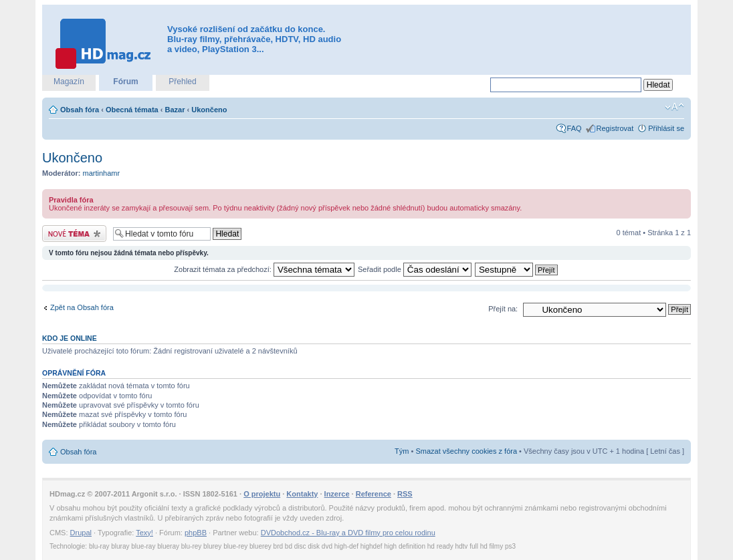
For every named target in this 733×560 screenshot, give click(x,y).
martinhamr (102, 173)
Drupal (81, 533)
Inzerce (337, 494)
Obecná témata (132, 110)
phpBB (196, 533)
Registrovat (615, 128)
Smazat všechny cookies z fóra (466, 451)
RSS (405, 494)
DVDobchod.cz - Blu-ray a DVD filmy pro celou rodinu (348, 533)
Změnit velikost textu (674, 107)
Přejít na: (503, 309)
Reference (374, 494)
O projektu (262, 494)
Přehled (182, 82)
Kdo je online (70, 338)
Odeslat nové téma (74, 234)
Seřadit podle (415, 269)
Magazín (69, 82)
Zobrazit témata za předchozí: (264, 269)
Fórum (125, 82)
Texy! (144, 533)
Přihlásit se (666, 128)
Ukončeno (209, 110)
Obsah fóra (80, 110)
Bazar (175, 110)
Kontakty (302, 494)
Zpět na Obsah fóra (82, 307)
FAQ (574, 128)
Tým (402, 451)
